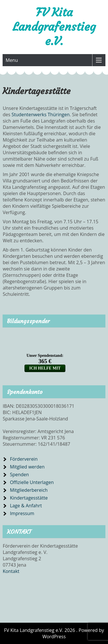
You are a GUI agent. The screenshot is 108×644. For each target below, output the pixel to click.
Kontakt (11, 571)
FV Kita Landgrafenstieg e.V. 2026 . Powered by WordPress (54, 633)
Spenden (19, 475)
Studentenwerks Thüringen (41, 115)
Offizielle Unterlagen (32, 482)
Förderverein (24, 459)
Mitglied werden (27, 467)
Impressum (22, 513)
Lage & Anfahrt (26, 506)
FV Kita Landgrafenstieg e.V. (54, 27)
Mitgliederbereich (29, 490)
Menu (12, 60)
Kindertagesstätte (29, 498)
